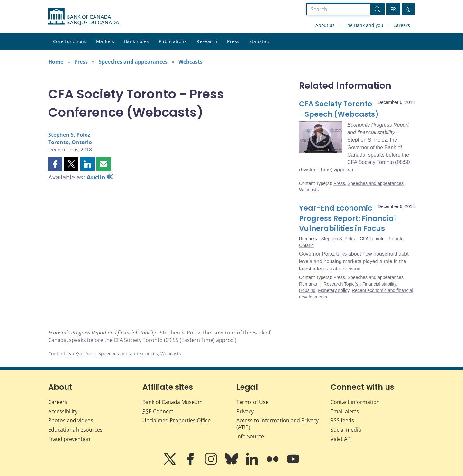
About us (325, 25)
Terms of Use (252, 402)
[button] (55, 164)
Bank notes (137, 41)
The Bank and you (364, 25)
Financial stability (379, 284)
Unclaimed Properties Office (177, 420)
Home (56, 62)
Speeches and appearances (133, 62)
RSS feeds (342, 420)
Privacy (245, 411)
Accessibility (63, 411)
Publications (173, 41)
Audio (100, 177)
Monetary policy (334, 290)
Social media (346, 430)
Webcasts (191, 62)
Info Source (250, 436)
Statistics (259, 41)
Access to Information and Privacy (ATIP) (277, 424)
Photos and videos (71, 420)
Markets (105, 41)
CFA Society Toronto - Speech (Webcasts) (339, 109)
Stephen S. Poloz (69, 135)
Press (233, 41)
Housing (307, 290)
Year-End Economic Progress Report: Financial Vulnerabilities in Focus (348, 219)
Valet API (341, 439)
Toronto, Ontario (70, 142)
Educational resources (75, 430)
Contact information (355, 402)
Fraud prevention (69, 439)
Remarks (308, 284)
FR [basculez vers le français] (393, 9)
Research (207, 41)
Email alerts (345, 411)
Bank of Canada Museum (172, 402)
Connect (158, 411)
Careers (402, 25)
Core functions (70, 41)
